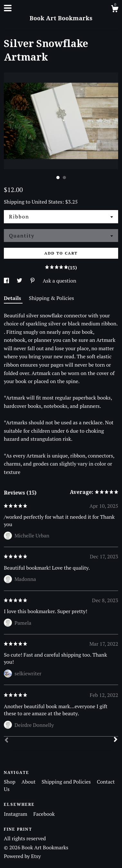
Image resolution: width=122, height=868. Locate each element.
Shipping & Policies (52, 298)
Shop (10, 782)
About (29, 782)
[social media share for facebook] (7, 281)
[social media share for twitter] (20, 281)
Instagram (16, 814)
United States (47, 202)
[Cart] (115, 10)
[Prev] (6, 741)
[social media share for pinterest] (33, 281)
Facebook (44, 814)
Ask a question (60, 281)
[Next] (116, 740)
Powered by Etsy (22, 856)
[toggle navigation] (8, 8)
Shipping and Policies (67, 782)
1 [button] (58, 178)
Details (13, 298)
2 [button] (64, 178)
